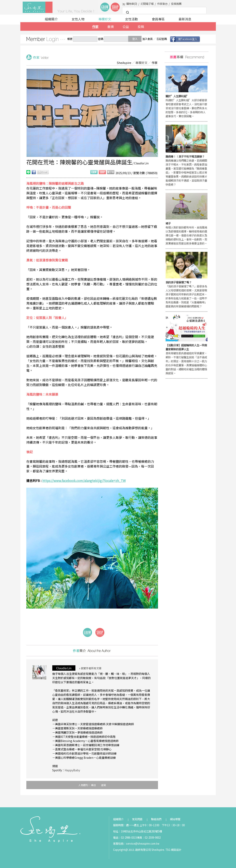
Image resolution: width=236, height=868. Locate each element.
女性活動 (131, 19)
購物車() (132, 4)
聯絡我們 (156, 819)
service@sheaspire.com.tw (143, 844)
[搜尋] (164, 13)
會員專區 (158, 19)
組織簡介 (51, 19)
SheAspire (124, 63)
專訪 (93, 785)
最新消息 (185, 19)
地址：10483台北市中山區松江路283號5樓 (138, 831)
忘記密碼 (162, 39)
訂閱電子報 (147, 4)
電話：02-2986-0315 (125, 838)
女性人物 (78, 19)
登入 (135, 39)
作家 (95, 27)
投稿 (141, 27)
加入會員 (147, 39)
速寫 (104, 785)
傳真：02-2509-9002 (149, 838)
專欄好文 (105, 19)
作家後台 (162, 4)
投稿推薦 (176, 4)
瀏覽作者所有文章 (90, 668)
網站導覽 (175, 819)
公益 (126, 27)
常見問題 (137, 819)
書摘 (111, 27)
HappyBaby (72, 770)
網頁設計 (176, 850)
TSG (168, 850)
